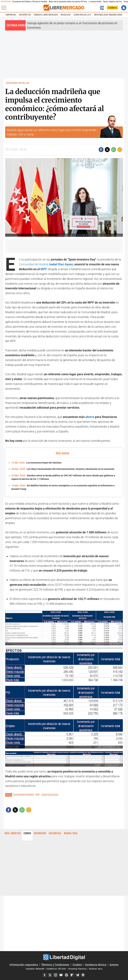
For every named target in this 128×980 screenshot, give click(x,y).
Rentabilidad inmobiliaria (108, 15)
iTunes (84, 974)
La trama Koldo (95, 2)
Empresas (11, 15)
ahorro (90, 417)
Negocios (66, 15)
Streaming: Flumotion (77, 968)
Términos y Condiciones (55, 964)
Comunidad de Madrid (33, 264)
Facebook (44, 974)
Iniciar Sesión (124, 8)
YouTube (61, 974)
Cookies (77, 964)
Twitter (50, 974)
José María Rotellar (17, 83)
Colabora (112, 8)
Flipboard (72, 974)
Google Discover (67, 974)
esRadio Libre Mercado (46, 15)
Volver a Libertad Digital (102, 8)
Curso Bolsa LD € (82, 15)
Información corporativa (24, 964)
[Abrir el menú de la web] (22, 8)
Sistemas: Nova (96, 968)
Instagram (55, 974)
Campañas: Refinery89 (35, 968)
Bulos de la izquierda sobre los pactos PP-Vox (68, 2)
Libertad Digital (64, 956)
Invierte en (25, 15)
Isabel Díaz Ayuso (61, 264)
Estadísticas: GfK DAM (56, 968)
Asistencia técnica (96, 964)
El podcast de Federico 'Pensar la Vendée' (30, 2)
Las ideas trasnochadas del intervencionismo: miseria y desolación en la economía (63, 469)
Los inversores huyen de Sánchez (36, 463)
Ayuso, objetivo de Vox (112, 2)
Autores (114, 964)
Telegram (78, 974)
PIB (27, 569)
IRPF (44, 269)
